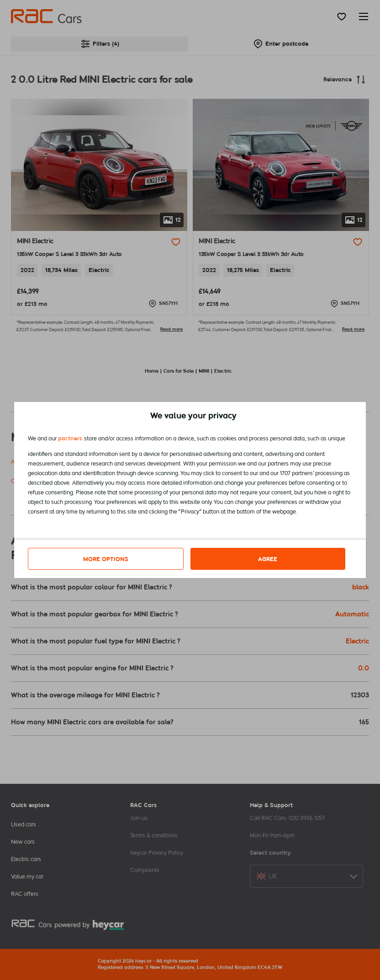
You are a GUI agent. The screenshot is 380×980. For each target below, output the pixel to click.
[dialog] (190, 490)
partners (70, 438)
